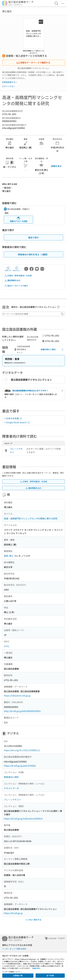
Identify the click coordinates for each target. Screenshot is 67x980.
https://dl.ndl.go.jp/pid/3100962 (20, 766)
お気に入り (8, 269)
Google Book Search (18, 422)
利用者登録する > (9, 82)
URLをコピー (17, 269)
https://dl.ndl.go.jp (13, 913)
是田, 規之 (9, 556)
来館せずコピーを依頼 (18, 219)
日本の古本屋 (14, 418)
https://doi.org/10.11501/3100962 (22, 750)
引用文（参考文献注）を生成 (18, 276)
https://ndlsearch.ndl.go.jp (17, 696)
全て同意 (50, 975)
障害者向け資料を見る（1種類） (33, 254)
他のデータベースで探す (16, 286)
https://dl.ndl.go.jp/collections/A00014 (23, 819)
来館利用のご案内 (52, 350)
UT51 (7, 646)
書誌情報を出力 (12, 280)
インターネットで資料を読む (14, 949)
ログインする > (8, 86)
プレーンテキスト (16, 450)
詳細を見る (56, 166)
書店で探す (34, 237)
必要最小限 (18, 975)
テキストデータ (11, 788)
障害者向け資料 (11, 777)
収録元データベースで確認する (33, 63)
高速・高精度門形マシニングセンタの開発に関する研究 (31, 518)
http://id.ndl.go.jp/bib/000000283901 (22, 711)
